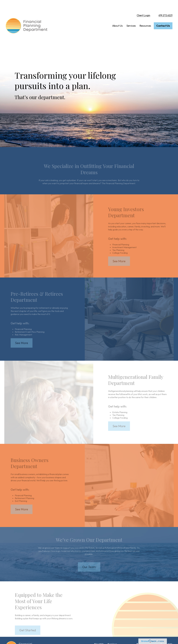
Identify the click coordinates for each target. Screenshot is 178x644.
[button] (117, 16)
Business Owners (116, 630)
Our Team (99, 613)
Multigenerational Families (120, 624)
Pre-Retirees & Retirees (119, 619)
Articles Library (144, 613)
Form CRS (16, 642)
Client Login (143, 6)
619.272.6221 (165, 6)
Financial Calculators (146, 619)
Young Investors (115, 613)
